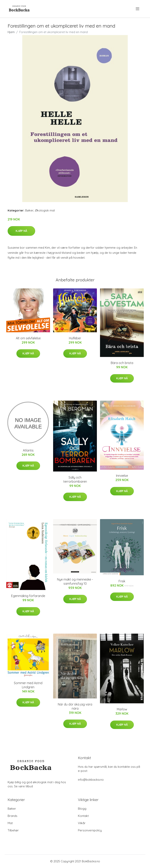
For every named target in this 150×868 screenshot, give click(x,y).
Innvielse (122, 476)
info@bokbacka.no (91, 780)
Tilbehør (13, 830)
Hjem (11, 32)
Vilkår (82, 823)
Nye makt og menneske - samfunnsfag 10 (75, 581)
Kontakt (83, 816)
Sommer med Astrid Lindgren (28, 685)
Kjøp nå (21, 231)
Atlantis (28, 450)
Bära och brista (122, 363)
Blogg (82, 809)
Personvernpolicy (90, 830)
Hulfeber (75, 338)
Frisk (122, 581)
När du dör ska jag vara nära (75, 706)
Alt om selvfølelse (28, 338)
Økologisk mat (45, 210)
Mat (10, 823)
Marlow (122, 709)
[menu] (138, 9)
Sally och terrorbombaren (75, 479)
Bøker (29, 210)
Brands (12, 816)
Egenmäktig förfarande (28, 596)
